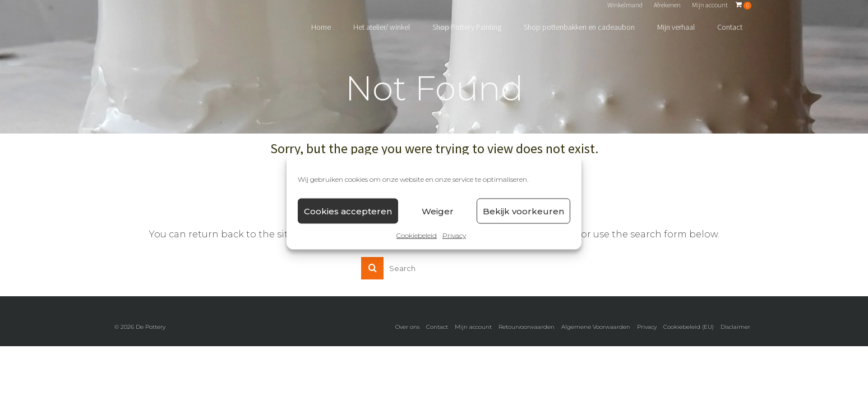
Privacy (454, 235)
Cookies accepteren (348, 211)
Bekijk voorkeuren (523, 211)
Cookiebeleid (417, 235)
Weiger (438, 211)
